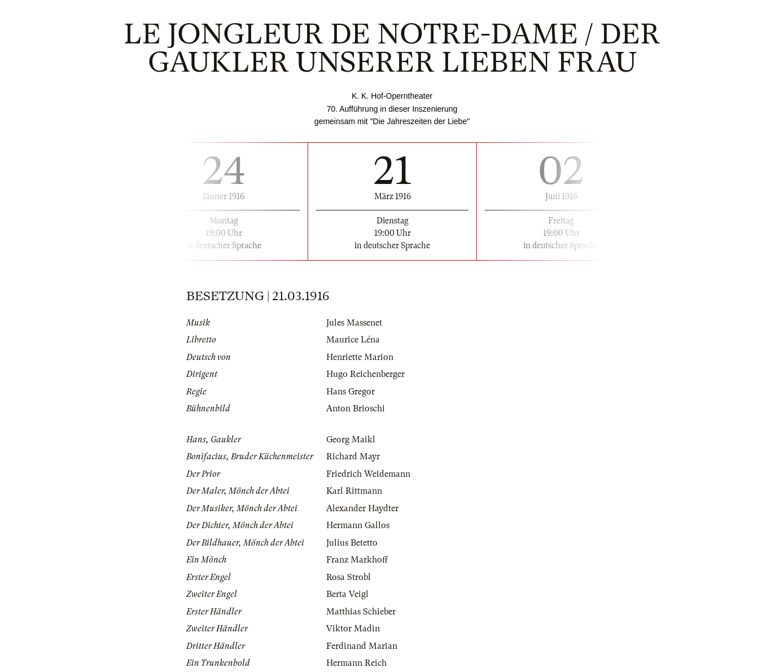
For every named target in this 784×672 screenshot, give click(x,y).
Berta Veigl (347, 594)
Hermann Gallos (358, 525)
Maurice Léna (353, 340)
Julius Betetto (352, 543)
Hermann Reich (356, 663)
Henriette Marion (360, 357)
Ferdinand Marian (362, 646)
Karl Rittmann (354, 491)
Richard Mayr (353, 456)
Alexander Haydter (362, 508)
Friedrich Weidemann (368, 474)
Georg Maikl (351, 440)
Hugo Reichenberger (365, 374)
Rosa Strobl (349, 577)
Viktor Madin (353, 629)
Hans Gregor (351, 392)
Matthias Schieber (361, 612)
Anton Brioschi (356, 409)
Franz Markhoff (357, 560)
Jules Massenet (354, 323)
